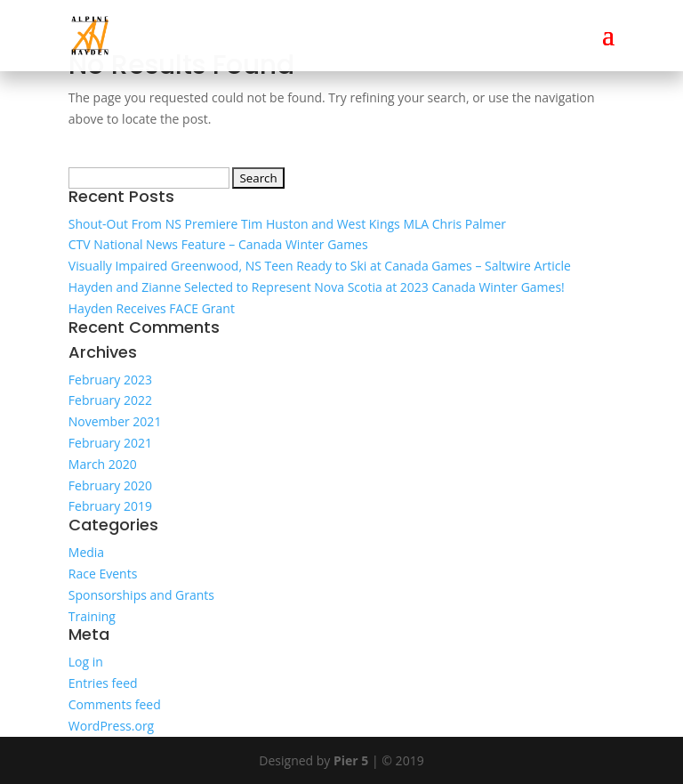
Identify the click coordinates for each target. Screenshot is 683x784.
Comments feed (115, 704)
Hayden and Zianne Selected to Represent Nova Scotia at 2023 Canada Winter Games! (317, 287)
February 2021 (110, 443)
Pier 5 (351, 760)
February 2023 (110, 380)
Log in (86, 662)
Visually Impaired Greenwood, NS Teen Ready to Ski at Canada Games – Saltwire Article (320, 266)
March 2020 (103, 464)
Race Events (103, 574)
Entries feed (103, 683)
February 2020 (110, 485)
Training (92, 616)
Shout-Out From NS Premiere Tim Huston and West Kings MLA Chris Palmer (287, 224)
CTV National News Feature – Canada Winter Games (218, 244)
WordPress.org (111, 726)
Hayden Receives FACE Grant (152, 308)
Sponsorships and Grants (141, 595)
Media (86, 552)
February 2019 (110, 506)
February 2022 (110, 400)
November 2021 (115, 421)
